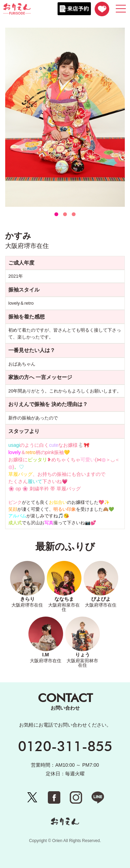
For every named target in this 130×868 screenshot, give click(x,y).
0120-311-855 (65, 746)
